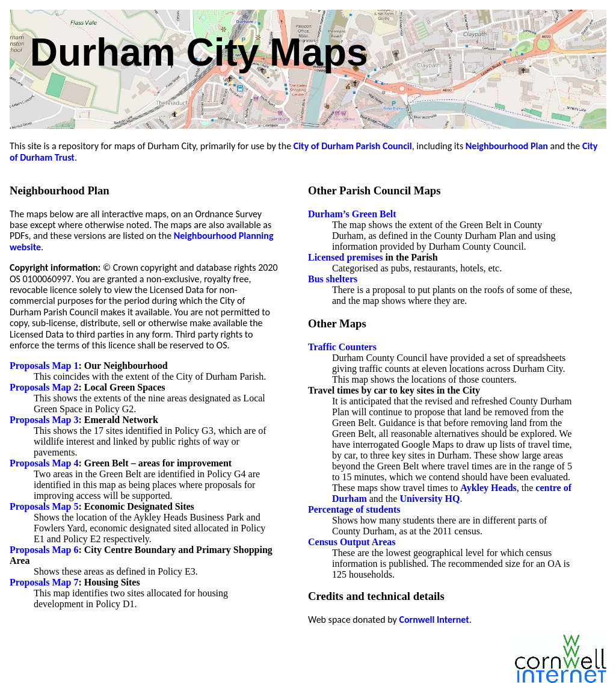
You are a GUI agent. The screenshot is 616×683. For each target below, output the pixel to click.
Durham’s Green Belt (352, 214)
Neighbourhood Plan (507, 146)
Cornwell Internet (434, 620)
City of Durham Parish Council (353, 146)
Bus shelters (333, 279)
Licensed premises (346, 257)
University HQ (430, 499)
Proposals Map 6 (44, 550)
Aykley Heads (488, 488)
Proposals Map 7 (44, 582)
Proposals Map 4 (44, 463)
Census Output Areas (352, 542)
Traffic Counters (342, 347)
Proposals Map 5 (44, 506)
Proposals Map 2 (44, 387)
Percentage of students (354, 509)
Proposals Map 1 (44, 366)
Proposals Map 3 (44, 420)
